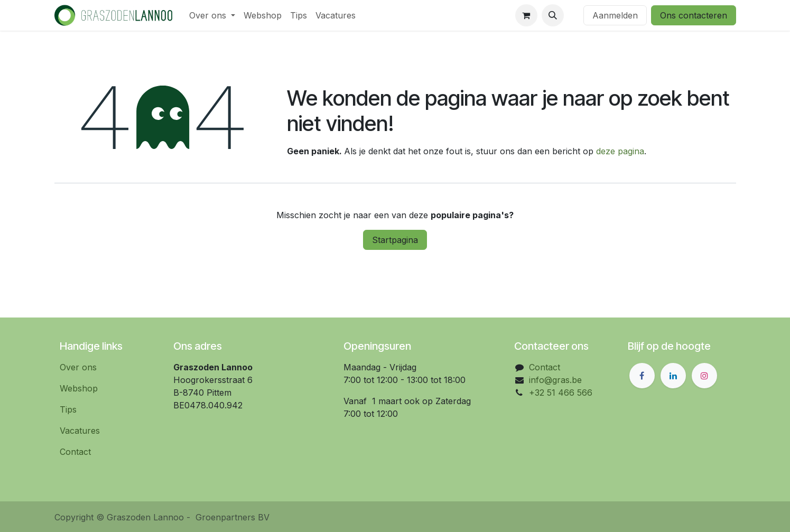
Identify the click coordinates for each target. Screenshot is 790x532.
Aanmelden (615, 15)
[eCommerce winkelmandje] (526, 15)
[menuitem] (212, 15)
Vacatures (80, 431)
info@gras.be (555, 380)
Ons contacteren (694, 15)
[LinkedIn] (673, 376)
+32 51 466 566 (561, 393)
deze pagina (620, 151)
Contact (75, 452)
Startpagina (395, 240)
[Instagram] (704, 376)
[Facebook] (642, 376)
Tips (68, 409)
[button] (553, 15)
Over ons (78, 367)
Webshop (79, 388)
